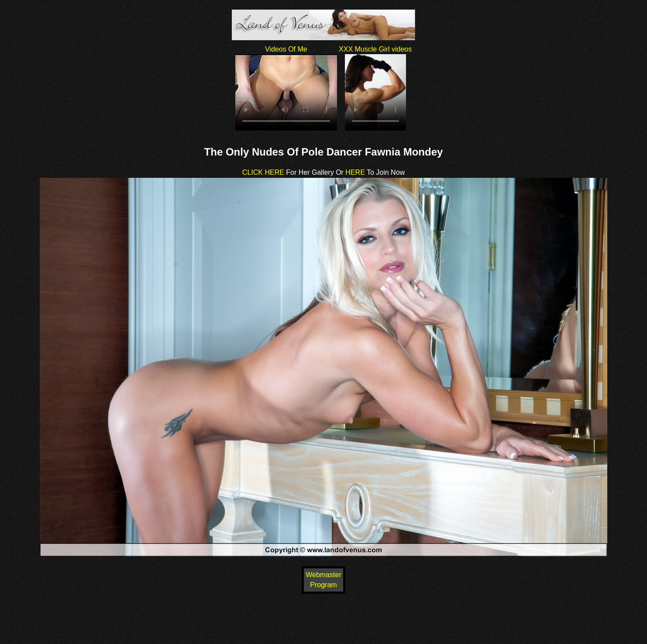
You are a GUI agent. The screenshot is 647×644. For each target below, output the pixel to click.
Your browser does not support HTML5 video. (286, 92)
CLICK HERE (263, 172)
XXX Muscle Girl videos (375, 49)
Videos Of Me (286, 49)
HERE (354, 172)
